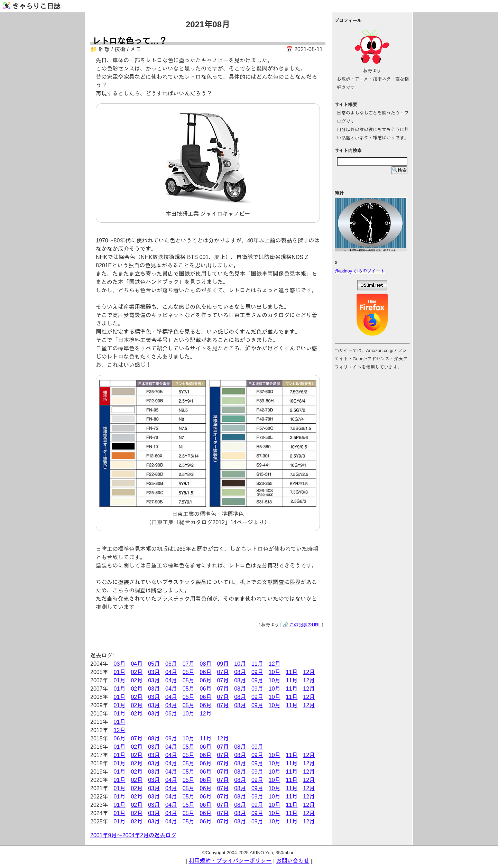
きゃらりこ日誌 (32, 6)
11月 (257, 664)
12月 (275, 664)
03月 (120, 664)
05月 (154, 664)
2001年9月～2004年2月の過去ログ (133, 835)
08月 (206, 664)
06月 (171, 664)
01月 (120, 672)
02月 (137, 672)
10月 (240, 664)
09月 (223, 664)
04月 (137, 664)
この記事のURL (305, 625)
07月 (188, 664)
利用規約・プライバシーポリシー (230, 861)
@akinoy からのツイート (360, 271)
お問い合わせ (293, 861)
